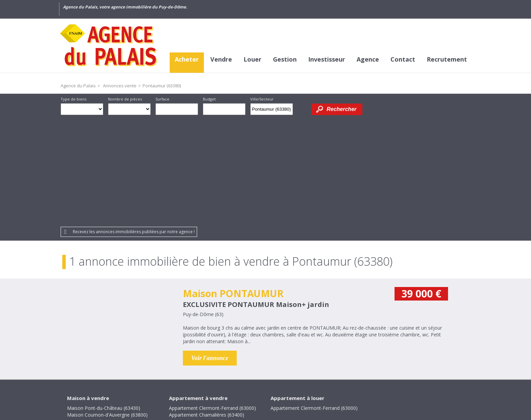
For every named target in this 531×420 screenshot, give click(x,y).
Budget (209, 99)
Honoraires (198, 374)
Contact (403, 59)
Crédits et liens (159, 374)
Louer (252, 59)
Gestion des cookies (362, 374)
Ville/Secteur (262, 99)
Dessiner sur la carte (302, 109)
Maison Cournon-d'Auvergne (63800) (107, 307)
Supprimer (288, 111)
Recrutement (447, 59)
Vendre (221, 59)
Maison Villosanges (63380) (97, 335)
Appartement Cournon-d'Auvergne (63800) (216, 314)
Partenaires (317, 374)
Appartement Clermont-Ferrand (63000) (213, 301)
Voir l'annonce (210, 251)
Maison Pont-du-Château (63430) (104, 301)
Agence (368, 59)
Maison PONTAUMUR (233, 186)
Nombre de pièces (125, 99)
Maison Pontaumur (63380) (97, 321)
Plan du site (282, 374)
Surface (162, 99)
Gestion (285, 59)
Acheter (187, 59)
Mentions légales (240, 374)
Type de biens (73, 99)
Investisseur (327, 59)
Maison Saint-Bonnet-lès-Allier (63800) (109, 328)
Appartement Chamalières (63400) (207, 307)
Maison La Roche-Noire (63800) (102, 314)
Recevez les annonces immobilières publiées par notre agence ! (134, 124)
